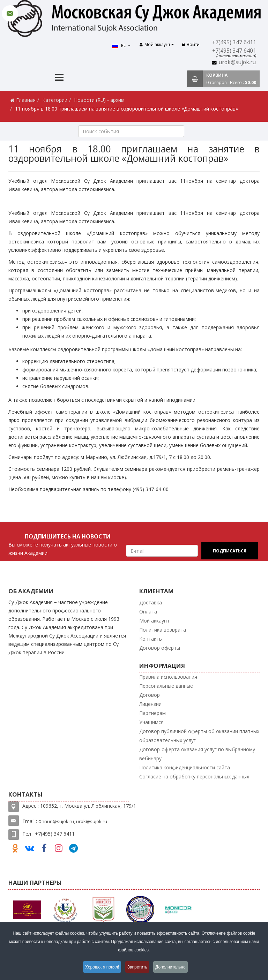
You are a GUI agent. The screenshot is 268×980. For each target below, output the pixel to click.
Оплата (148, 612)
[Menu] (59, 78)
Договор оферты (160, 648)
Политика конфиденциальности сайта (185, 767)
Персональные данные (166, 686)
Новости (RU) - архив (99, 100)
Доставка (151, 602)
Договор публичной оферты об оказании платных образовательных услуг (199, 736)
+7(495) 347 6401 (234, 51)
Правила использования (168, 677)
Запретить (138, 967)
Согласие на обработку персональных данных (194, 777)
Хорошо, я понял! (100, 967)
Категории (55, 100)
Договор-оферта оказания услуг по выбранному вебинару (197, 754)
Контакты (151, 639)
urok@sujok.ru (237, 62)
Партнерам (152, 713)
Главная (26, 100)
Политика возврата (163, 630)
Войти (191, 44)
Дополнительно (173, 967)
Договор (150, 695)
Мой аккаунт (154, 621)
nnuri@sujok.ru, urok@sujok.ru (74, 821)
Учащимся (151, 722)
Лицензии (150, 704)
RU (120, 46)
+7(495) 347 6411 (234, 42)
